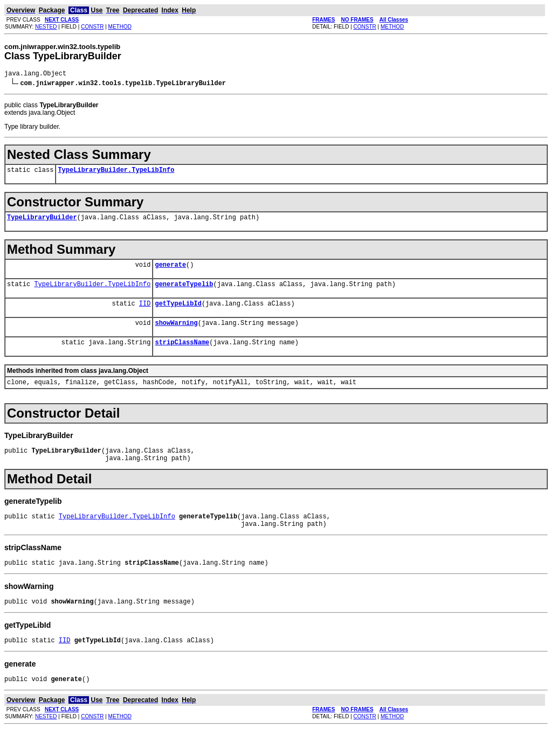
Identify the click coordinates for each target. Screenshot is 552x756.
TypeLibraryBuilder (42, 222)
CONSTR (92, 27)
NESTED (46, 27)
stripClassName (182, 355)
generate (170, 271)
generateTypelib (184, 292)
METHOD (120, 27)
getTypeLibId (178, 313)
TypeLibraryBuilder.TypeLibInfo (116, 173)
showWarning (176, 334)
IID (145, 313)
